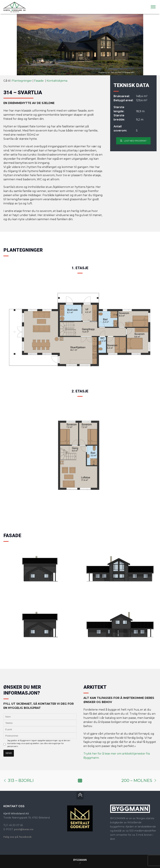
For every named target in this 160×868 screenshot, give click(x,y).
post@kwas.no (24, 829)
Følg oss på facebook (17, 837)
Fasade (39, 81)
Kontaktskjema (57, 81)
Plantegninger (22, 81)
